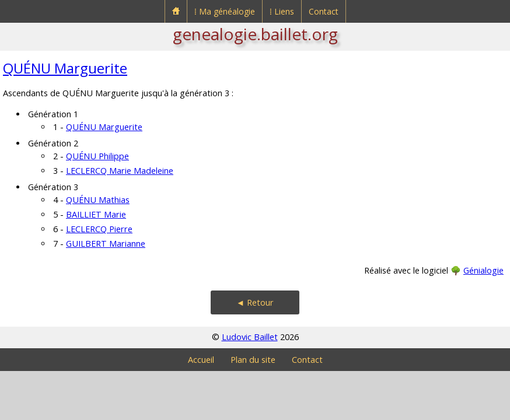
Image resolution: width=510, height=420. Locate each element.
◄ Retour (255, 302)
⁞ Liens (282, 11)
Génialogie (483, 270)
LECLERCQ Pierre (99, 229)
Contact (324, 11)
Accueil (201, 360)
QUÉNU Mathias (98, 200)
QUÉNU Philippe (97, 156)
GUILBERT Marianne (106, 244)
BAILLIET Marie (96, 214)
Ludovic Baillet (250, 337)
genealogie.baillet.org (255, 34)
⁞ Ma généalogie (225, 11)
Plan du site (253, 360)
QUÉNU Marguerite (65, 68)
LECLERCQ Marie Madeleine (120, 171)
